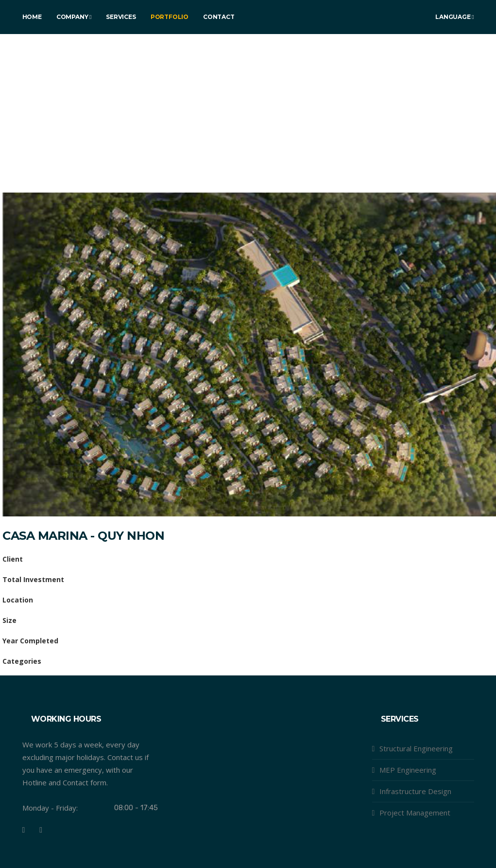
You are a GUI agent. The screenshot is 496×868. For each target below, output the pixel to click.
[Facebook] (24, 830)
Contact (219, 17)
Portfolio (170, 17)
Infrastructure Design (415, 791)
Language (454, 17)
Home (32, 17)
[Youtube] (41, 830)
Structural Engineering (416, 748)
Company (74, 17)
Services (121, 17)
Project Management (415, 813)
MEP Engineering (408, 770)
